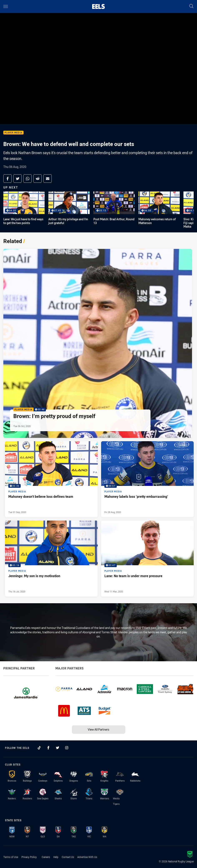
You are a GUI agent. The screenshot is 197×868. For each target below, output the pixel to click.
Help (56, 857)
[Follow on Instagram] (67, 748)
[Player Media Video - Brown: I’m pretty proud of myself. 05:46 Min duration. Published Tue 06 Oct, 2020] (98, 343)
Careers (46, 857)
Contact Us (68, 857)
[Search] (191, 6)
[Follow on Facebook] (48, 748)
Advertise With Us (87, 857)
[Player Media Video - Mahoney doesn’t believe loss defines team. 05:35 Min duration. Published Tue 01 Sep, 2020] (51, 479)
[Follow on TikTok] (39, 748)
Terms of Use (11, 857)
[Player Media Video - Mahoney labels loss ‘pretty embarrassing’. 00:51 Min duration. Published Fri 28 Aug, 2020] (147, 479)
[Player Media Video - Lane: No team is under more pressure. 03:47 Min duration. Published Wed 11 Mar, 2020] (147, 559)
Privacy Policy (29, 857)
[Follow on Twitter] (58, 748)
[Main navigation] (6, 6)
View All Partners (98, 729)
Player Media (13, 133)
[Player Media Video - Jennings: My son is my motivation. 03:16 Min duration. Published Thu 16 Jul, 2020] (51, 559)
